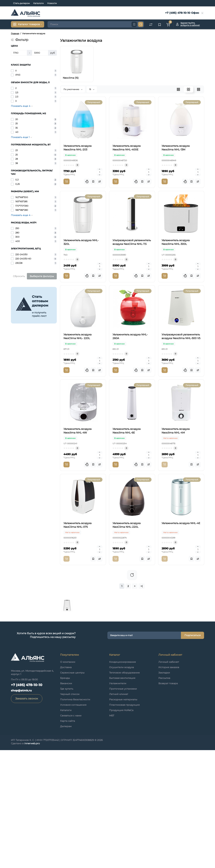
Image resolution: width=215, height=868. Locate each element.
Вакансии (66, 801)
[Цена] (19, 53)
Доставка (66, 785)
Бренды (65, 796)
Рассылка (164, 796)
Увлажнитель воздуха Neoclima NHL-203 (131, 102)
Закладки (164, 791)
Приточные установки (123, 807)
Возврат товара (168, 801)
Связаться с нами (71, 833)
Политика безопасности (75, 817)
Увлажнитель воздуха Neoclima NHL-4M (131, 534)
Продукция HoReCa (121, 828)
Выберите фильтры (42, 276)
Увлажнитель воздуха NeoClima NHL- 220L (133, 338)
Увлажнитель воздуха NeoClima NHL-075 (132, 574)
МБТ (112, 833)
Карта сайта (68, 839)
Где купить (67, 807)
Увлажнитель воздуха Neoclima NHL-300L (132, 299)
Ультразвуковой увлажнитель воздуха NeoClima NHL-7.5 (129, 261)
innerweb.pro (32, 861)
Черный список (70, 812)
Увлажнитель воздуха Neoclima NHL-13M (132, 180)
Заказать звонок (27, 817)
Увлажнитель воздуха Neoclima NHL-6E (131, 495)
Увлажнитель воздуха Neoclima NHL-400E (133, 141)
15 (92, 89)
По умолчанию (73, 89)
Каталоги (38, 3)
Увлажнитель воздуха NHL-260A (125, 377)
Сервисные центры (72, 791)
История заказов (169, 785)
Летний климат (119, 812)
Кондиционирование (123, 780)
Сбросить (19, 276)
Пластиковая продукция (124, 823)
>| (142, 704)
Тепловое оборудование (124, 791)
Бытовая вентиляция (122, 796)
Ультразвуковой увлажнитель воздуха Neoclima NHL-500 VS (129, 418)
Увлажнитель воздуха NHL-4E (123, 652)
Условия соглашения (73, 823)
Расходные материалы (123, 817)
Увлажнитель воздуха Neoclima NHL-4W (131, 456)
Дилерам (66, 844)
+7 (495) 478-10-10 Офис (182, 13)
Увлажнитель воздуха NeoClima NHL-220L (133, 613)
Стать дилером (21, 3)
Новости (52, 3)
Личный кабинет (169, 780)
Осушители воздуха (122, 785)
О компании (68, 780)
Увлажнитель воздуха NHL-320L (125, 220)
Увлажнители (118, 801)
